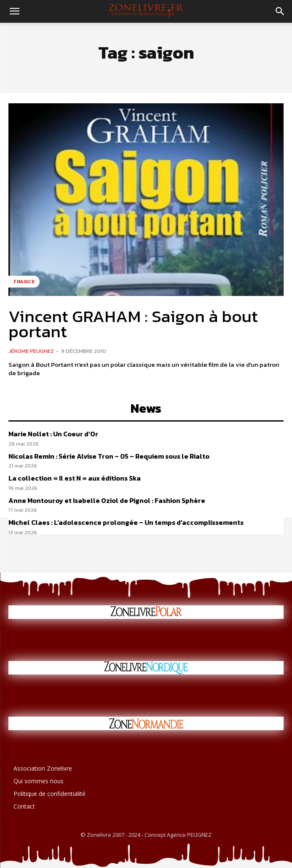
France (24, 282)
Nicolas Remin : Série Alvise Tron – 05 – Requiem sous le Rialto (109, 456)
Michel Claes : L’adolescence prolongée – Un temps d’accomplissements (126, 522)
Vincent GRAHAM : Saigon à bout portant (133, 324)
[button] (14, 11)
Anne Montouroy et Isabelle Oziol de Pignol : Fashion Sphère (107, 500)
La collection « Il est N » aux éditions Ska (75, 478)
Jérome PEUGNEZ (31, 351)
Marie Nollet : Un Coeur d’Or (53, 434)
